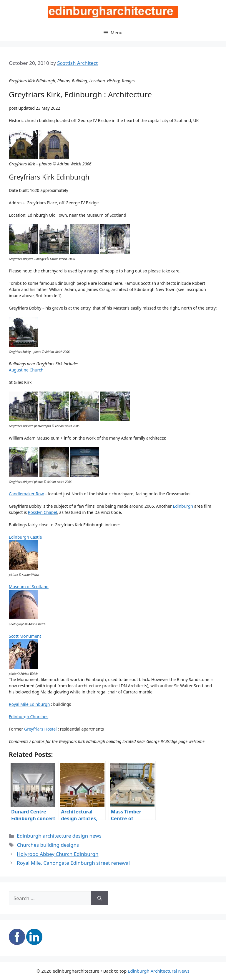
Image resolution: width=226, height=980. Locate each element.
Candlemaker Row (26, 494)
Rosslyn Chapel (43, 512)
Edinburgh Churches (29, 717)
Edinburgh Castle (25, 537)
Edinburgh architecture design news (59, 836)
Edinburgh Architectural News (159, 971)
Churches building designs (48, 845)
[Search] (100, 898)
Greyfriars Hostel (40, 729)
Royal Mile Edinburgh (29, 704)
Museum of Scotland (29, 587)
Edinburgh (183, 506)
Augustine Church (26, 370)
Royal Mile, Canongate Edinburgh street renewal (73, 863)
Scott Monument (25, 636)
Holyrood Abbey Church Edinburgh (58, 854)
